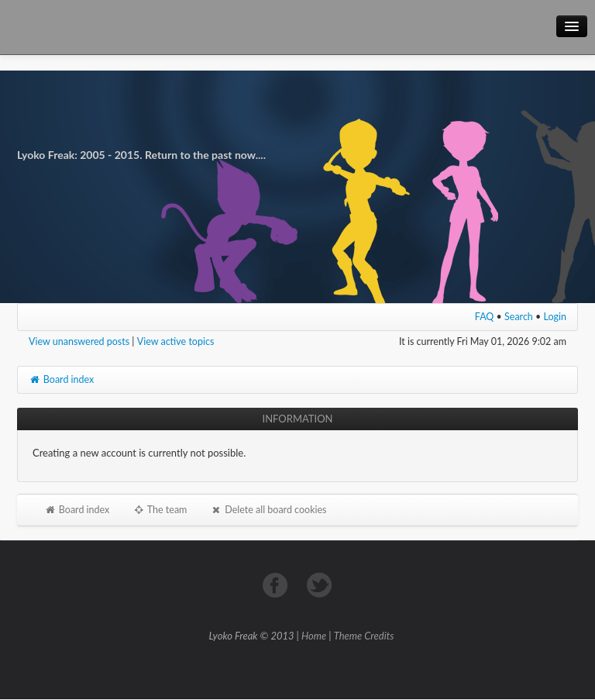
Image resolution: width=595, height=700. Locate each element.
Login (555, 317)
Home (314, 636)
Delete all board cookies (268, 510)
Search (519, 317)
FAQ (485, 317)
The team (160, 510)
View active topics (176, 341)
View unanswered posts (79, 341)
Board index (61, 379)
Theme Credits (364, 636)
